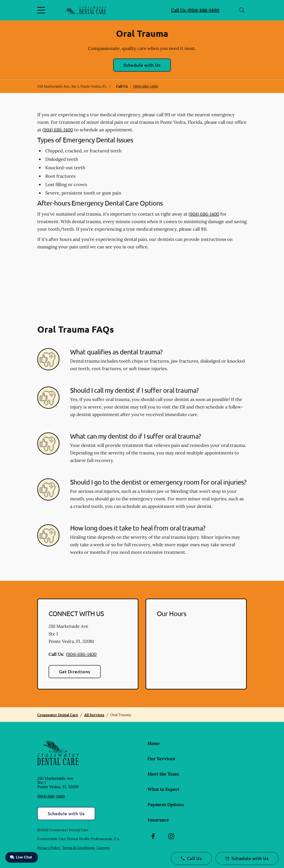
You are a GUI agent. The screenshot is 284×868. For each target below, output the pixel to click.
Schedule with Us (142, 65)
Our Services (161, 759)
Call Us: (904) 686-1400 (195, 10)
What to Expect (164, 789)
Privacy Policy (49, 848)
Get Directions (75, 672)
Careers (103, 848)
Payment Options (166, 804)
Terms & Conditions (78, 848)
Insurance (158, 820)
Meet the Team (163, 774)
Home (154, 743)
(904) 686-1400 (146, 86)
